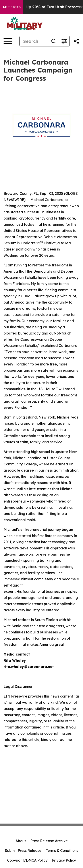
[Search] (34, 41)
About (21, 841)
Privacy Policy (64, 860)
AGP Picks (12, 7)
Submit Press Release (23, 851)
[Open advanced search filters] (64, 41)
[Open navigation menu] (8, 41)
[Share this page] (76, 41)
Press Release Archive (49, 841)
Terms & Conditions (62, 851)
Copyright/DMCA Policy (27, 860)
